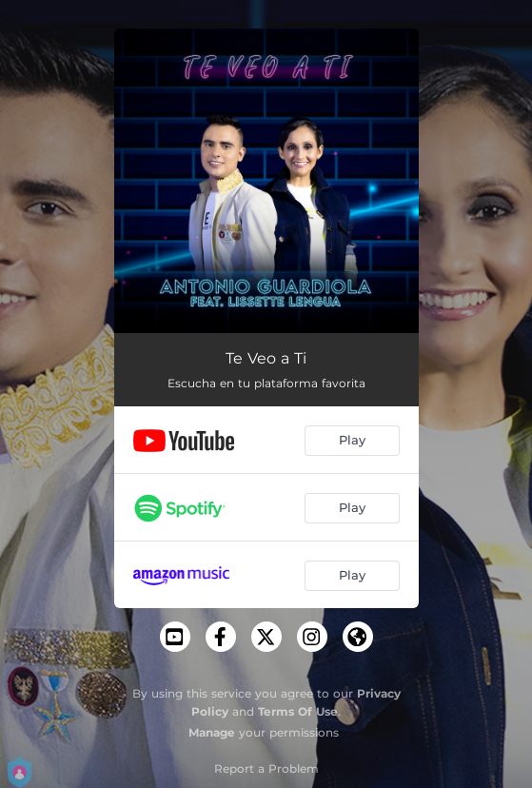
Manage (212, 732)
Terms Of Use (298, 711)
